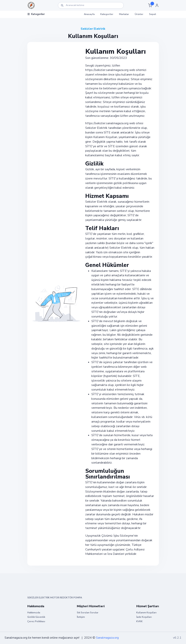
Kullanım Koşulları (146, 613)
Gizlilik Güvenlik (36, 617)
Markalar (124, 14)
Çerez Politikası (36, 621)
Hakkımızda (34, 613)
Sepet (153, 14)
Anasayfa (89, 14)
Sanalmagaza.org (107, 638)
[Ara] (91, 5)
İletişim (81, 617)
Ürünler (139, 14)
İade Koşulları (144, 617)
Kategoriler (36, 14)
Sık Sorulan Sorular (88, 613)
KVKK (139, 621)
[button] (150, 5)
